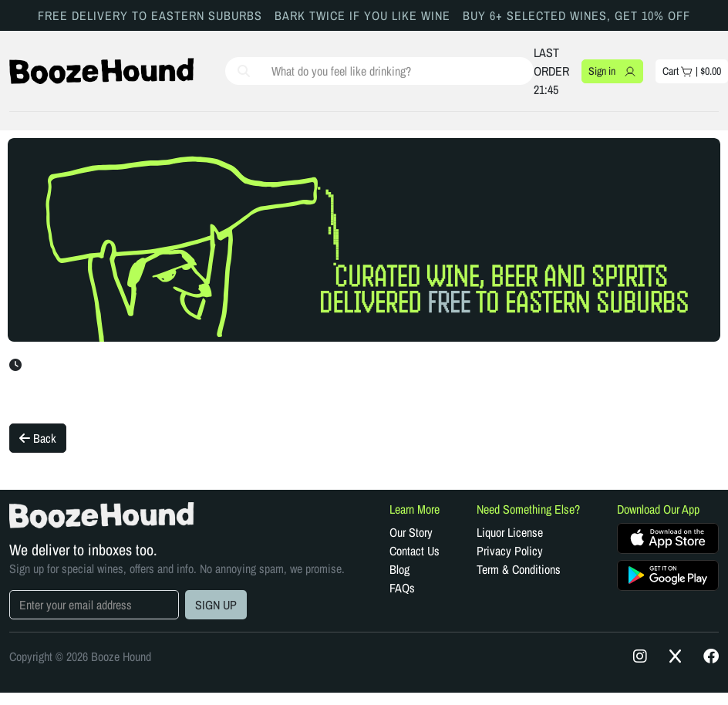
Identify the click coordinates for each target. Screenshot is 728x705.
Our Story (411, 532)
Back (38, 438)
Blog (399, 569)
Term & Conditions (519, 569)
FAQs (402, 588)
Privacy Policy (510, 551)
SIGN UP (216, 605)
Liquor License (510, 532)
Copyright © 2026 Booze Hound (80, 656)
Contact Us (415, 551)
